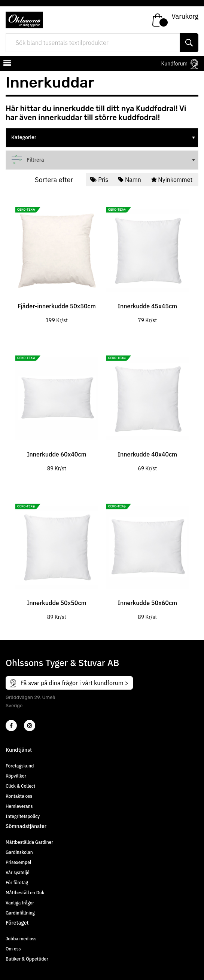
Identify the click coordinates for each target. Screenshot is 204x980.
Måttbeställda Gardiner (29, 842)
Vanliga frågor (20, 903)
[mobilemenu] (6, 64)
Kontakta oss (19, 796)
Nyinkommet (173, 180)
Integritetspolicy (23, 816)
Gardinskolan (19, 852)
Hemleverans (19, 806)
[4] (30, 726)
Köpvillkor (16, 776)
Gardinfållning (20, 913)
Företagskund (20, 766)
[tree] (102, 138)
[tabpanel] (57, 261)
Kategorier (104, 137)
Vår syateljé (18, 872)
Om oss (13, 949)
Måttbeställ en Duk (25, 893)
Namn (130, 180)
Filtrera (104, 160)
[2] (11, 726)
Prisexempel (18, 862)
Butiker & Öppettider (27, 959)
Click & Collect (20, 786)
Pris (100, 180)
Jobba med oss (21, 939)
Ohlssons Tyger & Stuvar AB (62, 663)
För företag (17, 883)
